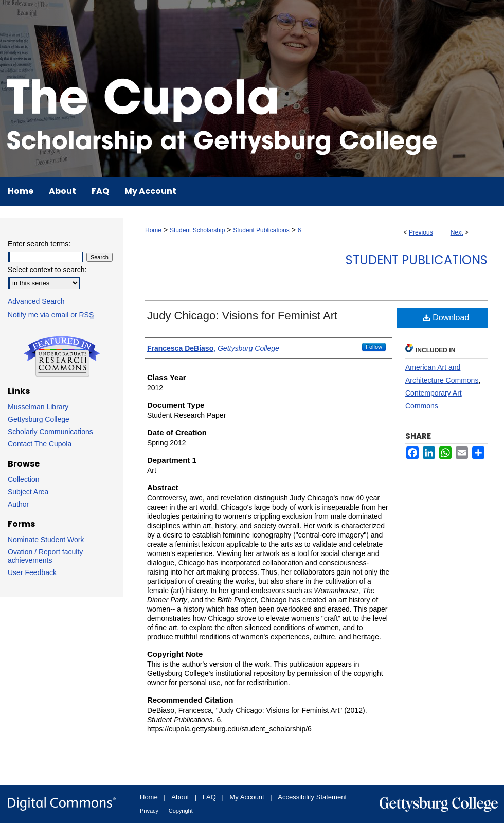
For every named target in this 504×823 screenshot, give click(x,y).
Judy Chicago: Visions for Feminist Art (242, 316)
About (180, 797)
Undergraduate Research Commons (62, 356)
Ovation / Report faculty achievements (45, 556)
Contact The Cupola (40, 444)
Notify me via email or (51, 315)
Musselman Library (38, 407)
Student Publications (261, 230)
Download (446, 318)
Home (153, 230)
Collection (23, 479)
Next (457, 232)
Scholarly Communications (50, 432)
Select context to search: (47, 270)
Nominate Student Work (46, 540)
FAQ (209, 797)
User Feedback (32, 572)
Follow (374, 347)
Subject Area (28, 492)
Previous (421, 232)
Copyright (181, 811)
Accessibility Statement (312, 797)
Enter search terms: (39, 244)
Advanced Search (36, 301)
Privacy (149, 811)
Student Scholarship (197, 230)
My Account (247, 797)
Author (18, 504)
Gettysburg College (39, 419)
